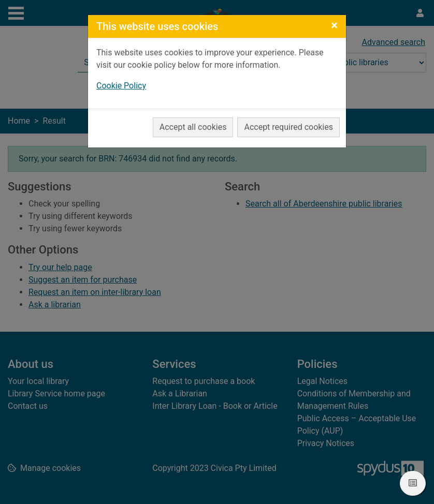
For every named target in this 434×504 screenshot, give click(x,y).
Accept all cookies (193, 127)
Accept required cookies (288, 127)
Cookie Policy (121, 86)
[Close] (334, 25)
